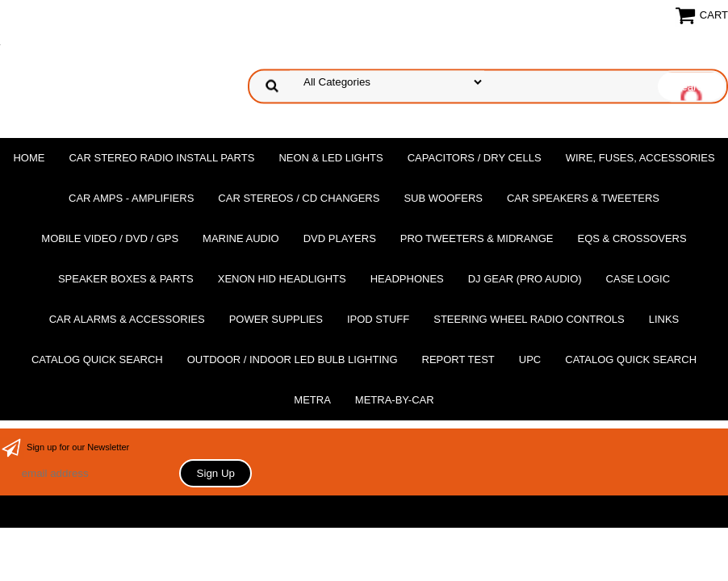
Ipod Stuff (378, 319)
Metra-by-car (395, 400)
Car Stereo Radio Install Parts (161, 158)
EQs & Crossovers (632, 238)
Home (29, 158)
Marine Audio (241, 238)
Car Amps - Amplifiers (131, 198)
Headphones (407, 279)
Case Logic (638, 279)
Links (664, 319)
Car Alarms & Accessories (127, 319)
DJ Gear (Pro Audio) (525, 279)
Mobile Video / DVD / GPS (110, 238)
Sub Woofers (443, 198)
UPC (530, 359)
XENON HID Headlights (282, 279)
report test (458, 359)
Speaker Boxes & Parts (126, 279)
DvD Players (340, 238)
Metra (312, 400)
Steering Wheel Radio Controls (529, 319)
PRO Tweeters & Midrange (477, 238)
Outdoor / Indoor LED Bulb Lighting (293, 359)
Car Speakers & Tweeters (583, 198)
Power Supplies (276, 319)
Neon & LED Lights (331, 158)
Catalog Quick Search (97, 359)
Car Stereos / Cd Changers (299, 198)
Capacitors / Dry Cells (475, 158)
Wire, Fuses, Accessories (640, 158)
